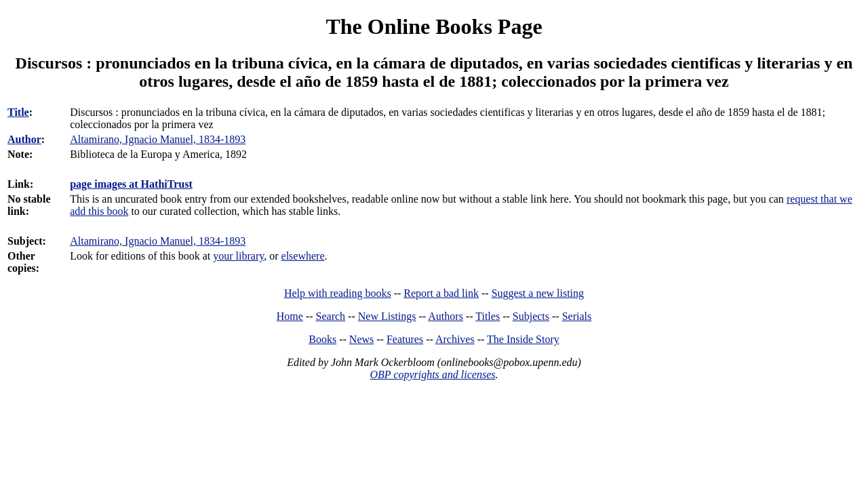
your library (238, 256)
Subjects (531, 316)
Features (405, 339)
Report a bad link (441, 293)
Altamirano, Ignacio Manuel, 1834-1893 (158, 241)
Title (18, 112)
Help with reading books (338, 293)
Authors (446, 316)
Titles (488, 316)
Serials (577, 316)
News (361, 339)
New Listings (387, 316)
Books (322, 339)
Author (24, 139)
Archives (455, 339)
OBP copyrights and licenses (432, 374)
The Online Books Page (434, 26)
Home (290, 316)
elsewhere (303, 256)
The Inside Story (523, 339)
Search (331, 316)
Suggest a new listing (538, 293)
